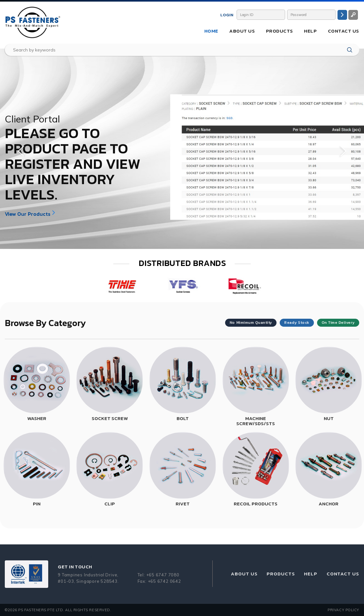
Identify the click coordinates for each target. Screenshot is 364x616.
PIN (37, 504)
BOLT (183, 418)
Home (211, 31)
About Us (242, 31)
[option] (182, 149)
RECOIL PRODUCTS (256, 504)
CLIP (110, 504)
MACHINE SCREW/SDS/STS (256, 421)
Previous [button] (21, 151)
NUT (329, 418)
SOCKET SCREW (110, 418)
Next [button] (343, 151)
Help (310, 31)
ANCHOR (329, 504)
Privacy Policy (343, 610)
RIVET (183, 504)
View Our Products (28, 214)
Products (280, 31)
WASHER (37, 418)
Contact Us (344, 31)
